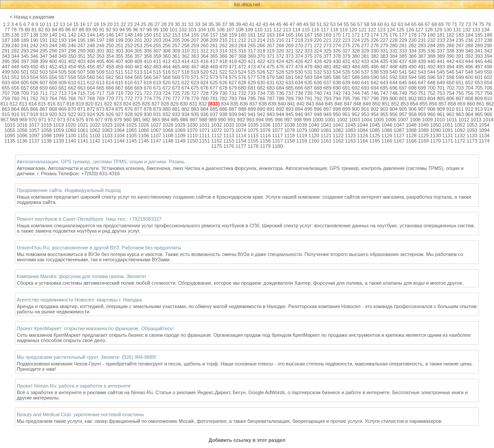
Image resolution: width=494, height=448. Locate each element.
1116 (265, 136)
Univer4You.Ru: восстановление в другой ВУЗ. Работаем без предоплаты (99, 248)
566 (147, 77)
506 (72, 72)
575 (233, 77)
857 (442, 104)
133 (476, 30)
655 (6, 88)
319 (271, 51)
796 (356, 98)
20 (110, 24)
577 (252, 77)
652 (469, 83)
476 (280, 67)
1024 (119, 125)
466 (185, 67)
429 (327, 61)
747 (384, 93)
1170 (435, 141)
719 (119, 93)
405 (100, 61)
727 (195, 93)
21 (117, 24)
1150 (192, 141)
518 (185, 72)
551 (6, 77)
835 (234, 104)
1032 (216, 125)
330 (375, 51)
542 (412, 72)
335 (422, 51)
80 (27, 30)
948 (318, 114)
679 (233, 88)
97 (142, 30)
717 (100, 93)
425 (290, 61)
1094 (484, 130)
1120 (314, 136)
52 (326, 24)
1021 (83, 125)
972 (52, 120)
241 (25, 45)
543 (422, 72)
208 (204, 40)
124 (391, 30)
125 (400, 30)
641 (365, 83)
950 (337, 114)
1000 (318, 120)
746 (375, 93)
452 (53, 67)
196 (91, 40)
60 (380, 24)
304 (129, 51)
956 (393, 114)
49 (306, 24)
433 (365, 61)
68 (434, 24)
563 (119, 77)
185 (479, 35)
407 (119, 61)
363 (195, 56)
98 (149, 30)
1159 (302, 141)
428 (318, 61)
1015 (10, 125)
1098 (46, 136)
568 (166, 77)
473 (252, 67)
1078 (290, 130)
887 (233, 109)
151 (157, 35)
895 (309, 109)
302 (110, 51)
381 (365, 56)
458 (110, 67)
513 (138, 72)
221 (327, 40)
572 (204, 77)
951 (346, 114)
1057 (34, 130)
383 (384, 56)
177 (403, 35)
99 (156, 30)
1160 (314, 141)
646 (412, 83)
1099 (58, 136)
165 (290, 35)
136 (15, 35)
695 (384, 88)
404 (91, 61)
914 (488, 109)
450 (34, 67)
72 (461, 24)
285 (441, 45)
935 (195, 114)
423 (271, 61)
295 (44, 51)
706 (488, 88)
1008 (415, 120)
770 (110, 98)
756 (469, 93)
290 (488, 45)
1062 (95, 130)
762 (34, 98)
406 (110, 61)
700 (431, 88)
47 (292, 24)
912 (469, 109)
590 (375, 77)
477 (290, 67)
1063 (107, 130)
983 (156, 120)
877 (138, 109)
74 (475, 24)
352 (91, 56)
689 (327, 88)
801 (403, 98)
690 (337, 88)
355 (119, 56)
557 (63, 77)
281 (403, 45)
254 (147, 45)
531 (309, 72)
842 (301, 104)
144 (91, 35)
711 (44, 93)
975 (80, 120)
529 (290, 72)
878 (147, 109)
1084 (362, 130)
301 (100, 51)
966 (488, 114)
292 (15, 51)
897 (327, 109)
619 (157, 83)
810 (488, 98)
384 (393, 56)
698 (412, 88)
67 (427, 24)
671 (157, 88)
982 (146, 120)
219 (309, 40)
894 (299, 109)
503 (44, 72)
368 (242, 56)
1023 (107, 125)
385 (403, 56)
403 (81, 61)
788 (280, 98)
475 (271, 67)
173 (365, 35)
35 (211, 24)
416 (204, 61)
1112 (216, 136)
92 (109, 30)
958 (412, 114)
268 (280, 45)
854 (414, 104)
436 (393, 61)
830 (184, 104)
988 (203, 120)
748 (393, 93)
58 (366, 24)
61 (387, 24)
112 (277, 30)
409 (138, 61)
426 (299, 61)
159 (233, 35)
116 (315, 30)
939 (233, 114)
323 (309, 51)
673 (176, 88)
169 (327, 35)
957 (403, 114)
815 (42, 104)
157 (214, 35)
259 (195, 45)
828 (165, 104)
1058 (46, 130)
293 (25, 51)
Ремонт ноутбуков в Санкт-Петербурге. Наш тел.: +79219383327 (89, 219)
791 (309, 98)
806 (450, 98)
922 (72, 114)
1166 (387, 141)
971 (42, 120)
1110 (192, 136)
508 (91, 72)
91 (102, 30)
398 (34, 61)
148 (129, 35)
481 (327, 67)
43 (265, 24)
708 (15, 93)
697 (403, 88)
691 (346, 88)
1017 (34, 125)
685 (290, 88)
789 (290, 98)
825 (136, 104)
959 (422, 114)
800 (393, 98)
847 (348, 104)
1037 (277, 125)
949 (327, 114)
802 (412, 98)
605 (25, 83)
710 (34, 93)
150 (147, 35)
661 (63, 88)
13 (62, 24)
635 (309, 83)
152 (166, 35)
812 (14, 104)
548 (469, 72)
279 (384, 45)
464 (166, 67)
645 (403, 83)
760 (15, 98)
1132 (460, 136)
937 (214, 114)
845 (329, 104)
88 (81, 30)
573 (214, 77)
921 (63, 114)
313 (214, 51)
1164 (362, 141)
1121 (326, 136)
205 (176, 40)
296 (53, 51)
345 (25, 56)
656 (15, 88)
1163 (350, 141)
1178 (253, 146)
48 (299, 24)
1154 (241, 141)
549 (479, 72)
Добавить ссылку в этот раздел (247, 440)
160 (242, 35)
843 (310, 104)
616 (129, 83)
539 (384, 72)
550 (488, 72)
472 (242, 67)
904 (393, 109)
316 (242, 51)
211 (233, 40)
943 (271, 114)
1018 (46, 125)
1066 (143, 130)
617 (138, 83)
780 (204, 98)
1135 (10, 141)
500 (15, 72)
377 (327, 56)
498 (488, 67)
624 (204, 83)
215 (271, 40)
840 (282, 104)
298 (72, 51)
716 (91, 93)
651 (460, 83)
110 (258, 30)
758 (488, 93)
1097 (34, 136)
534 (337, 72)
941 (252, 114)
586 (337, 77)
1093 (472, 130)
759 (6, 98)
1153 (229, 141)
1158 (290, 141)
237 (479, 40)
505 (63, 72)
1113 (229, 136)
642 (375, 83)
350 (72, 56)
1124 (362, 136)
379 (346, 56)
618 (147, 83)
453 (63, 67)
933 (176, 114)
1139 (58, 141)
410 (147, 61)
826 (146, 104)
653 (479, 83)
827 (155, 104)
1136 (22, 141)
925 (100, 114)
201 (138, 40)
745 (365, 93)
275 (346, 45)
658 (34, 88)
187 (6, 40)
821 (99, 104)
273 (327, 45)
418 (223, 61)
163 (271, 35)
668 (129, 88)
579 (271, 77)
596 (431, 77)
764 (53, 98)
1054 (484, 125)
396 (15, 61)
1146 (143, 141)
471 (233, 67)
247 (81, 45)
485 (365, 67)
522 (223, 72)
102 (183, 30)
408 (129, 61)
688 (318, 88)
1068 (168, 130)
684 (280, 88)
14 (69, 24)
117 (324, 30)
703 (460, 88)
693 (365, 88)
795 (346, 98)
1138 (46, 141)
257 (176, 45)
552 (15, 77)
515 (157, 72)
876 (129, 109)
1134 (484, 136)
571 (195, 77)
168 (318, 35)
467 (195, 67)
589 (365, 77)
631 (271, 83)
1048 (411, 125)
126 (410, 30)
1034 (241, 125)
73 (468, 24)
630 (261, 83)
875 (119, 109)
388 (431, 56)
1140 (71, 141)
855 (423, 104)
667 (119, 88)
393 (479, 56)
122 (372, 30)
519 (195, 72)
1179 (265, 146)
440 (431, 61)
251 (119, 45)
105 (211, 30)
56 (353, 24)
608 (53, 83)
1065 (132, 130)
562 (110, 77)
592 (393, 77)
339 (460, 51)
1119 (302, 136)
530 (299, 72)
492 (431, 67)
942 (261, 114)
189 (25, 40)
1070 (192, 130)
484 (356, 67)
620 (166, 83)
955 (384, 114)
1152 (216, 141)
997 (288, 120)
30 (177, 24)
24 (137, 24)
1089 (423, 130)
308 (166, 51)
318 (261, 51)
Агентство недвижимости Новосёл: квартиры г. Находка (79, 300)
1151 (204, 141)
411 (157, 61)
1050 (435, 125)
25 (143, 24)
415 (195, 61)
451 (44, 67)
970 (33, 120)
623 (195, 83)
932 (166, 114)
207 (195, 40)
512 (129, 72)
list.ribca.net (247, 4)
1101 (83, 136)
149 (138, 35)
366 (223, 56)
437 (403, 61)
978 (109, 120)
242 (34, 45)
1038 (290, 125)
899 (346, 109)
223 (346, 40)
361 (176, 56)
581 (290, 77)
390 (450, 56)
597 (441, 77)
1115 (253, 136)
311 (195, 51)
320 (280, 51)
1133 (472, 136)
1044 (362, 125)
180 (431, 35)
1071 (204, 130)
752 (431, 93)
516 (166, 72)
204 (166, 40)
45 (279, 24)
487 (384, 67)
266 (261, 45)
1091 (448, 130)
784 (242, 98)
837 (253, 104)
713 (63, 93)
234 (450, 40)
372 (280, 56)
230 (412, 40)
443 (460, 61)
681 (252, 88)
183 (460, 35)
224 (356, 40)
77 (7, 30)
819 (80, 104)
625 (214, 83)
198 (110, 40)
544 (431, 72)
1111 (204, 136)
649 (441, 83)
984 (165, 120)
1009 (427, 120)
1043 (350, 125)
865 (25, 109)
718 (110, 93)
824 (127, 104)
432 (356, 61)
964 (469, 114)
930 (147, 114)
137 (25, 35)
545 (441, 72)
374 (299, 56)
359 (157, 56)
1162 (338, 141)
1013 (476, 120)
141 (63, 35)
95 (129, 30)
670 (147, 88)
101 (173, 30)
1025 (132, 125)
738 (299, 93)
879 (157, 109)
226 (375, 40)
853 (404, 104)
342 (488, 51)
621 (176, 83)
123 (381, 30)
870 (72, 109)
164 (280, 35)
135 (6, 35)
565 (138, 77)
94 (122, 30)
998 (298, 120)
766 (72, 98)
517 (176, 72)
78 (14, 30)
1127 (399, 136)
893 (290, 109)
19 (103, 24)
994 (260, 120)
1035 (253, 125)
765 (63, 98)
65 (414, 24)
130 (448, 30)
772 (129, 98)
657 (25, 88)
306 (147, 51)
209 (214, 40)
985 (175, 120)
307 (157, 51)
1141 (83, 141)
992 (241, 120)
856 (433, 104)
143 (81, 35)
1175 (216, 146)
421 (252, 61)
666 (110, 88)
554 (34, 77)
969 (23, 120)
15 (76, 24)
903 (384, 109)
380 (356, 56)
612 (91, 83)
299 (81, 51)
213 (252, 40)
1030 (192, 125)
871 (81, 109)
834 (225, 104)
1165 (375, 141)
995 (269, 120)
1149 (180, 141)
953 (365, 114)
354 (110, 56)
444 (469, 61)
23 (130, 24)
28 (164, 24)
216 (280, 40)
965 (479, 114)
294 (34, 51)
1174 (484, 141)
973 (61, 120)
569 (176, 77)
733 (252, 93)
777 (176, 98)
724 (166, 93)
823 (117, 104)
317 (252, 51)
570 (185, 77)
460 (129, 67)
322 (299, 51)
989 (212, 120)
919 (44, 114)
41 (252, 24)
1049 (423, 125)
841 (291, 104)
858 (452, 104)
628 (242, 83)
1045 (375, 125)
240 (15, 45)
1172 (460, 141)
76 (488, 24)
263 (233, 45)
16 (83, 24)
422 (261, 61)
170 (337, 35)
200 (129, 40)
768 (91, 98)
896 (318, 109)
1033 (229, 125)
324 (318, 51)
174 (375, 35)
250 (110, 45)
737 (290, 93)
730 (223, 93)
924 (91, 114)
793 (327, 98)
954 (375, 114)
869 (63, 109)
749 (403, 93)
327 (346, 51)
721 (138, 93)
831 (193, 104)
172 (356, 35)
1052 (460, 125)
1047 (399, 125)
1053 (472, 125)
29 (170, 24)
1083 (350, 130)
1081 (326, 130)
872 (91, 109)
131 (457, 30)
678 (223, 88)
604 (15, 83)
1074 (241, 130)
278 (375, 45)
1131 (448, 136)
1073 (229, 130)
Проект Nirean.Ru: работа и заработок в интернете (74, 386)
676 (204, 88)
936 (204, 114)
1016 (22, 125)
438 (412, 61)
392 (469, 56)
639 (346, 83)
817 (61, 104)
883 (195, 109)
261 (214, 45)
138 (34, 35)
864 (15, 109)
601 (479, 77)
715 (81, 93)
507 (81, 72)
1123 (350, 136)
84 (54, 30)
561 (100, 77)
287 (460, 45)
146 (110, 35)
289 (479, 45)
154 (185, 35)
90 (95, 30)
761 (25, 98)
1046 (387, 125)
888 (242, 109)
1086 (387, 130)
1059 (58, 130)
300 (91, 51)
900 (356, 109)
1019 (58, 125)
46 (286, 24)
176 (393, 35)
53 (333, 24)
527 (271, 72)
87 (75, 30)
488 (393, 67)
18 (96, 24)
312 (204, 51)
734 (261, 93)
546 (450, 72)
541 (403, 72)
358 (147, 56)
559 (81, 77)
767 (81, 98)
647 (422, 83)
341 (479, 51)
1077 (277, 130)
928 (129, 114)
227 (384, 40)
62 (394, 24)
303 (119, 51)
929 (138, 114)
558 (72, 77)
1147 (156, 141)
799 (384, 98)
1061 (83, 130)
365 (214, 56)
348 (53, 56)
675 (195, 88)
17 (90, 24)
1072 (216, 130)
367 (233, 56)
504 (53, 72)
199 (119, 40)
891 (271, 109)
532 (318, 72)
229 (403, 40)
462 (147, 67)
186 (488, 35)
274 (337, 45)
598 (450, 77)
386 (412, 56)
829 (174, 104)
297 (63, 51)
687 (309, 88)
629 (252, 83)
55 (346, 24)
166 (299, 35)
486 (375, 67)
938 (223, 114)
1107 (156, 136)
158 (223, 35)
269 (290, 45)
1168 (411, 141)
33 (198, 24)
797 (365, 98)
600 (469, 77)
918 (34, 114)
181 (441, 35)
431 (346, 61)
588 (356, 77)
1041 (326, 125)
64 (407, 24)
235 (460, 40)
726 (185, 93)
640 (356, 83)
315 (233, 51)
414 (185, 61)
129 (438, 30)
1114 (241, 136)
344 (15, 56)
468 (204, 67)
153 (176, 35)
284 (431, 45)
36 (218, 24)
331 (384, 51)
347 (44, 56)
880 (166, 109)
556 (53, 77)
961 (441, 114)
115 (306, 30)
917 (25, 114)
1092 (460, 130)
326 (337, 51)
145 (100, 35)
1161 (326, 141)
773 (138, 98)
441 (441, 61)
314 (223, 51)
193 (63, 40)
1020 (71, 125)
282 (412, 45)
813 (23, 104)
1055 (10, 130)
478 (299, 67)
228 (393, 40)
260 (204, 45)
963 (460, 114)
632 (280, 83)
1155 (253, 141)
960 (431, 114)
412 (166, 61)
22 (123, 24)
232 (431, 40)
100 (164, 30)
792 (318, 98)
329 (365, 51)
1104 (119, 136)
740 (318, 93)
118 (334, 30)
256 (166, 45)
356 (129, 56)
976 (90, 120)
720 (129, 93)
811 (4, 104)
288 (469, 45)
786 (261, 98)
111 (268, 30)
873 (100, 109)
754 (450, 93)
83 (48, 30)
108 (240, 30)
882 (185, 109)
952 (356, 114)
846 (338, 104)
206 (185, 40)
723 (157, 93)
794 (337, 98)
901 (365, 109)
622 (185, 83)
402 (72, 61)
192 (53, 40)
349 (63, 56)
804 (431, 98)
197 (100, 40)
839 (272, 104)
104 (202, 30)
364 (204, 56)
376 (318, 56)
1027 (156, 125)
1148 (168, 141)
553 (25, 77)
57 (360, 24)
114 (296, 30)
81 (34, 30)
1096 (22, 136)
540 (393, 72)
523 (233, 72)
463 (157, 67)
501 (25, 72)
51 (319, 24)
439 (422, 61)
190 (34, 40)
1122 (338, 136)
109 (249, 30)
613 (100, 83)
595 (422, 77)
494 (450, 67)
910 (450, 109)
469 (214, 67)
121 (362, 30)
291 (6, 51)
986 (184, 120)
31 (184, 24)
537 (365, 72)
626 (223, 83)
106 (221, 30)
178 (412, 35)
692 (356, 88)
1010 (439, 120)
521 (214, 72)
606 (34, 83)
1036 (265, 125)
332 (393, 51)
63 (400, 24)
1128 (411, 136)
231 (422, 40)
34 (204, 24)
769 (100, 98)
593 (403, 77)
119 (343, 30)
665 (100, 88)
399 (44, 61)
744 (356, 93)
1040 (314, 125)
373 (290, 56)
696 (393, 88)
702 (450, 88)
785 (252, 98)
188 (15, 40)
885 (214, 109)
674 (185, 88)
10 (42, 24)
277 (365, 45)
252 (129, 45)
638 (337, 83)
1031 (204, 125)
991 (231, 120)
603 (6, 83)
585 (327, 77)
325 (327, 51)
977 (99, 120)
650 (450, 83)
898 (337, 109)
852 (395, 104)
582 (299, 77)
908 (431, 109)
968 (14, 120)
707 (6, 93)
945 (290, 114)
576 (242, 77)
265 (252, 45)
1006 (391, 120)
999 (307, 120)
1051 (448, 125)
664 (91, 88)
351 (81, 56)
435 (384, 61)
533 (327, 72)
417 (214, 61)
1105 (132, 136)
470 (223, 67)
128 (429, 30)
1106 (143, 136)
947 (309, 114)
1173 (472, 141)
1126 (387, 136)
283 (422, 45)
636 (318, 83)
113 (287, 30)
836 (244, 104)
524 (242, 72)
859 (461, 104)
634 (299, 83)
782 (223, 98)
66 (421, 24)
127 (419, 30)
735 (271, 93)
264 (242, 45)
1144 (119, 141)
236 (469, 40)
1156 (265, 141)
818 (70, 104)
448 (15, 67)
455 (81, 67)
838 (263, 104)
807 (460, 98)
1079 (302, 130)
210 (223, 40)
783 (233, 98)
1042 (338, 125)
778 (185, 98)
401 (63, 61)
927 (119, 114)
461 (138, 67)
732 (242, 93)
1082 (338, 130)
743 (346, 93)
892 (280, 109)
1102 (95, 136)
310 (185, 51)
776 (166, 98)
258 (185, 45)
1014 (488, 120)
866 (34, 109)
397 (25, 61)
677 (214, 88)
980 (127, 120)
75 (482, 24)
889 (252, 109)
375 (309, 56)
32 (191, 24)
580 (280, 77)
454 (72, 67)
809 (479, 98)
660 (53, 88)
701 (441, 88)
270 (299, 45)
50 (313, 24)
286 (450, 45)
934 (185, 114)
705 (479, 88)
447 (6, 67)
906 (412, 109)
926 (110, 114)
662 (72, 88)
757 (479, 93)
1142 (95, 141)
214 (261, 40)
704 (469, 88)
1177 (241, 146)
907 (422, 109)
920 (53, 114)
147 (119, 35)
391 (460, 56)
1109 (180, 136)
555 (44, 77)
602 (488, 77)
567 (157, 77)
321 (290, 51)
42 (258, 24)
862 (490, 104)
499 (6, 72)
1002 (342, 120)
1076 (265, 130)
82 (41, 30)
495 (460, 67)
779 (195, 98)
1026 (143, 125)
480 (318, 67)
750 (412, 93)
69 (441, 24)
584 (318, 77)
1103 (107, 136)
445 (479, 61)
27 (157, 24)
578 (261, 77)
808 (469, 98)
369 (252, 56)
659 (44, 88)
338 (450, 51)
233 (441, 40)
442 (450, 61)
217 (290, 40)
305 (138, 51)
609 (63, 83)
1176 (229, 146)
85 (61, 30)
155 (195, 35)
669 (138, 88)
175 (384, 35)
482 (337, 67)
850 (376, 104)
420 (242, 61)
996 (279, 120)
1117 (277, 136)
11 (49, 24)
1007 (403, 120)
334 (412, 51)
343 (6, 56)
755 (460, 93)
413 (176, 61)
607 (44, 83)
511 (119, 72)
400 (53, 61)
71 (454, 24)
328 (356, 51)
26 (150, 24)
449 (25, 67)
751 (422, 93)
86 (68, 30)
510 (110, 72)
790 (299, 98)
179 (422, 35)
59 (373, 24)
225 (365, 40)
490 (412, 67)
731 (233, 93)
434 (375, 61)
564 (129, 77)
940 (242, 114)
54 (339, 24)
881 (176, 109)
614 (110, 83)
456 (91, 67)
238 (488, 40)
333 (403, 51)
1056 (22, 130)
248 (91, 45)
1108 (168, 136)
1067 (156, 130)
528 (280, 72)
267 (271, 45)
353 (100, 56)
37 (225, 24)
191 (44, 40)
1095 (10, 136)
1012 (464, 120)
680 (242, 88)
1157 (277, 141)
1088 (411, 130)
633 (290, 83)
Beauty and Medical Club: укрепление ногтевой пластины (80, 414)
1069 (180, 130)
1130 (435, 136)
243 (44, 45)
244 (53, 45)
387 (422, 56)
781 (214, 98)
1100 (71, 136)
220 (318, 40)
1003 (354, 120)
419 (233, 61)
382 (375, 56)
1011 (452, 120)
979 (118, 120)
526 (261, 72)
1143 (107, 141)
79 (21, 30)
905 (403, 109)
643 (384, 83)
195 (81, 40)
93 (115, 30)
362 (185, 56)
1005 (379, 120)
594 (412, 77)
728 (204, 93)
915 (6, 114)
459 (119, 67)
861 (480, 104)
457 (100, 67)
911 (460, 109)
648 (431, 83)
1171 (448, 141)
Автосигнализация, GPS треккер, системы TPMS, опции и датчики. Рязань (101, 162)
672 (166, 88)
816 (52, 104)
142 (72, 35)
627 (233, 83)
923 (81, 114)
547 (460, 72)
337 (441, 51)
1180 (277, 146)
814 (33, 104)
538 (375, 72)
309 (176, 51)
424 (280, 61)
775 (157, 98)
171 (346, 35)
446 (488, 61)
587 (346, 77)
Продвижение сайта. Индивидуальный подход (69, 190)
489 (403, 67)
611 (81, 83)
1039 (302, 125)
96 (136, 30)
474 (261, 67)
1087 (399, 130)
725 (176, 93)
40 (245, 24)
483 (346, 67)
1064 (119, 130)
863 (6, 109)
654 (488, 83)
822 (108, 104)
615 (119, 83)
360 (166, 56)
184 (469, 35)
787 (271, 98)
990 (222, 120)
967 (4, 120)
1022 (95, 125)
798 (375, 98)
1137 (34, 141)
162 (261, 35)
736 (280, 93)
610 (72, 83)
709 (25, 93)
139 (44, 35)
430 (337, 61)
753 (441, 93)
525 (252, 72)
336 (431, 51)
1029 (180, 125)
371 (271, 56)
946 (299, 114)
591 (384, 77)
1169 (423, 141)
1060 (71, 130)
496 (469, 67)
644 (393, 83)
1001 (330, 120)
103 (192, 30)
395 (6, 61)
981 (137, 120)
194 (72, 40)
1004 (366, 120)
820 (89, 104)
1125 (375, 136)
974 (71, 120)
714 (72, 93)
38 (231, 24)
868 (53, 109)
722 (147, 93)
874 (110, 109)
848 (357, 104)
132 (467, 30)
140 (53, 35)
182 (450, 35)
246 (72, 45)
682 (261, 88)
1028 (168, 125)
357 (138, 56)
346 (34, 56)
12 (56, 24)
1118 (290, 136)
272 (318, 45)
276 (356, 45)
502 (34, 72)
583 (309, 77)
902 (375, 109)
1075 (253, 130)
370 (261, 56)
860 (471, 104)
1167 (399, 141)
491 (422, 67)
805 (441, 98)
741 (327, 93)
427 (309, 61)
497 (479, 67)
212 (242, 40)
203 (157, 40)
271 (309, 45)
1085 (375, 130)
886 (223, 109)
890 (261, 109)
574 (223, 77)
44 (272, 24)
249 (100, 45)
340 (469, 51)
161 (252, 35)
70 (448, 24)
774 (147, 98)
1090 (435, 130)
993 (250, 120)
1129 (423, 136)
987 (193, 120)
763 (44, 98)
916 (15, 114)
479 (309, 67)
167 (309, 35)
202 (147, 40)
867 (44, 109)
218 (299, 40)
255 (157, 45)
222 (337, 40)
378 (337, 56)
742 (337, 93)
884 (204, 109)
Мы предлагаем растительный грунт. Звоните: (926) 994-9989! (87, 357)
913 (479, 109)
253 (138, 45)
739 (309, 93)
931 (157, 114)
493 (441, 67)
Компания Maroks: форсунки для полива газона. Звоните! (81, 276)
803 (422, 98)
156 (204, 35)
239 (6, 45)
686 (299, 88)
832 (203, 104)
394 (488, 56)
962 (450, 114)
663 (81, 88)
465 (176, 67)
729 (214, 93)
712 (53, 93)
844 (320, 104)
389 (441, 56)
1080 (314, 130)
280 (393, 45)
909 (441, 109)
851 (386, 104)
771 (119, 98)
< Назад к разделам (32, 17)
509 (100, 72)
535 (346, 72)
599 (460, 77)
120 (353, 30)
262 (223, 45)
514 (147, 72)
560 (91, 77)
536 (356, 72)
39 (238, 24)
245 (63, 45)
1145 (132, 141)
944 (280, 114)
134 (486, 30)
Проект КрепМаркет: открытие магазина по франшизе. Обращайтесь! (95, 328)
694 (375, 88)
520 (204, 72)
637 (327, 83)
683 (271, 88)
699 (422, 88)
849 (367, 104)
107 (230, 30)
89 (88, 30)
